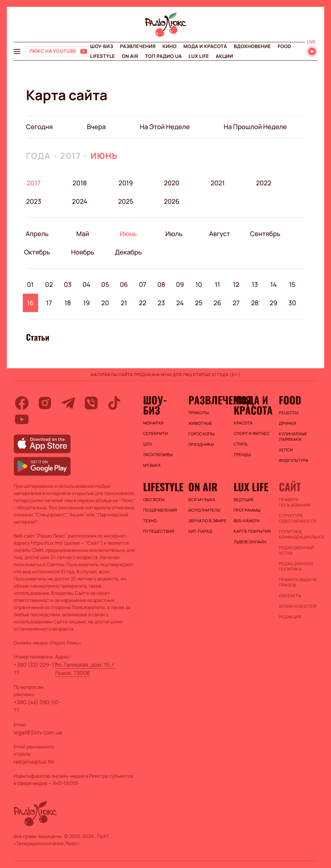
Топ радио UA (163, 56)
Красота (243, 423)
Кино (170, 46)
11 (217, 284)
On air (130, 56)
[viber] (91, 403)
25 (199, 303)
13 (255, 284)
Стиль (241, 444)
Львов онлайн (250, 542)
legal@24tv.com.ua (38, 732)
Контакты (290, 596)
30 (292, 303)
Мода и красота (205, 46)
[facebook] (22, 403)
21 (124, 303)
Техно (150, 521)
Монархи (153, 423)
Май (83, 234)
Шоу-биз (102, 46)
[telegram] (68, 403)
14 (273, 284)
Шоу (148, 444)
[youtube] (22, 419)
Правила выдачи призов (298, 583)
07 (143, 284)
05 (105, 284)
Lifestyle (103, 56)
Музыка (152, 465)
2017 (71, 156)
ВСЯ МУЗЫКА (202, 500)
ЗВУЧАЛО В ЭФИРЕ (208, 521)
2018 (80, 183)
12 (236, 284)
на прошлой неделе (255, 127)
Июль (174, 234)
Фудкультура (294, 461)
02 (49, 284)
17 (49, 303)
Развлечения (138, 46)
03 (68, 284)
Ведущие (244, 500)
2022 (264, 183)
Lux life (199, 56)
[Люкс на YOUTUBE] (59, 51)
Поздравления (160, 510)
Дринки (288, 423)
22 (143, 303)
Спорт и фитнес (252, 434)
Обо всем (154, 500)
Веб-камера (247, 521)
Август (220, 234)
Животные (200, 423)
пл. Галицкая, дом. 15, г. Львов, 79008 (85, 669)
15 (292, 284)
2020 (172, 183)
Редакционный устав (296, 551)
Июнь (104, 156)
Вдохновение (252, 46)
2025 (126, 201)
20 (105, 303)
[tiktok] (114, 403)
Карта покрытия (252, 531)
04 (86, 284)
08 (161, 284)
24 (180, 303)
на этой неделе (165, 127)
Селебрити (155, 434)
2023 (34, 201)
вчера (96, 127)
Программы (247, 510)
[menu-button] (17, 51)
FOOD (284, 46)
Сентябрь (265, 234)
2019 (126, 183)
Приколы (199, 413)
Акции (224, 56)
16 (30, 303)
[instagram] (45, 403)
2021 (218, 183)
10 (199, 284)
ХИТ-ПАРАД (200, 531)
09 (180, 284)
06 (124, 284)
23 (161, 303)
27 (236, 303)
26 (218, 303)
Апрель (37, 234)
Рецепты (289, 413)
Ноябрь (83, 252)
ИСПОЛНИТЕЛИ (204, 510)
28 (255, 303)
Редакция (290, 617)
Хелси (286, 450)
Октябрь (37, 252)
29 (274, 303)
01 (30, 284)
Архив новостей (298, 606)
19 (86, 303)
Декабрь (128, 252)
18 (68, 303)
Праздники (201, 445)
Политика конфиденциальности (298, 534)
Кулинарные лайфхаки (293, 437)
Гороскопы (202, 434)
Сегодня (40, 127)
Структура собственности (297, 518)
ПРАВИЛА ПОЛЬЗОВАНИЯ (295, 502)
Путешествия (158, 531)
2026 (172, 201)
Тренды (242, 455)
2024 (80, 201)
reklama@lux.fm (34, 762)
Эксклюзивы (158, 455)
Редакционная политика (296, 567)
